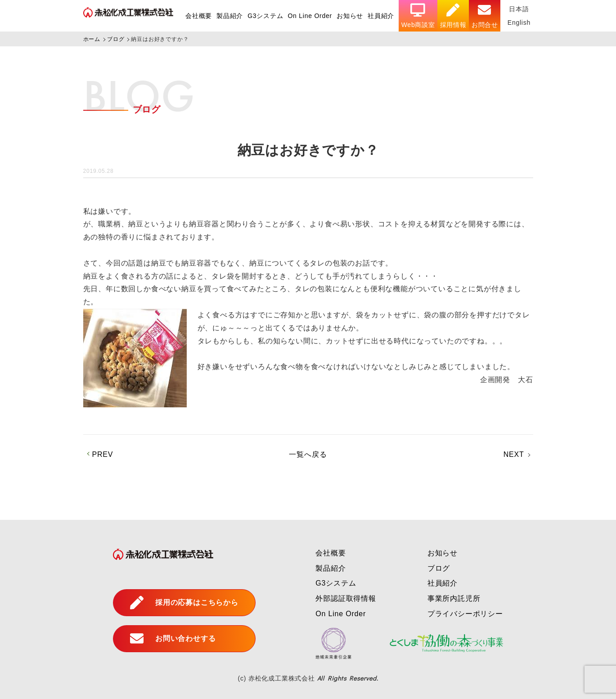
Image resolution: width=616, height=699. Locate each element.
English (519, 23)
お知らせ (349, 16)
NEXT (514, 454)
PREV (103, 454)
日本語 (519, 9)
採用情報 (453, 16)
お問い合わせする (173, 639)
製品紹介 (229, 16)
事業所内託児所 (454, 598)
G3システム (264, 16)
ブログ (439, 568)
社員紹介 (380, 16)
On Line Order (309, 16)
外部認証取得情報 (346, 598)
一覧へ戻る (308, 454)
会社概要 (198, 16)
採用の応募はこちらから (184, 603)
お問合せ (484, 16)
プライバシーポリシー (465, 614)
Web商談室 (418, 16)
